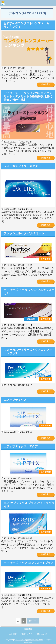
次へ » (32, 621)
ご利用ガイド (26, 634)
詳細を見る (46, 84)
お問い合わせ (41, 634)
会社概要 (13, 634)
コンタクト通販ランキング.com (29, 640)
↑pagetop (28, 629)
